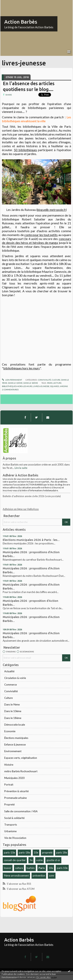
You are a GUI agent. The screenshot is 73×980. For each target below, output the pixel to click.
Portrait (9, 785)
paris (50, 383)
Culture (8, 698)
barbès (31, 868)
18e (51, 868)
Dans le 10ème (13, 711)
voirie (39, 860)
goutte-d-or (53, 860)
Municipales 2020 (14, 778)
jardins (64, 386)
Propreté (9, 804)
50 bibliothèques (25, 150)
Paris (42, 868)
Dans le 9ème (12, 704)
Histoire (9, 765)
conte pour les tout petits (41, 235)
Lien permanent (12, 380)
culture (19, 868)
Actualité (9, 671)
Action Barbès (21, 22)
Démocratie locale (15, 725)
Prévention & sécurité (16, 791)
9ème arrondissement (16, 876)
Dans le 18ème (13, 718)
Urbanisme (10, 831)
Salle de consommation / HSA (21, 811)
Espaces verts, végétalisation (21, 758)
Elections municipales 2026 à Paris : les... (31, 540)
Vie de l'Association (15, 838)
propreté (47, 852)
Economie (10, 731)
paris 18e (62, 852)
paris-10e (9, 852)
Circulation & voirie (15, 678)
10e (36, 852)
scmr (52, 876)
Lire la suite (21, 468)
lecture (57, 383)
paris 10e (62, 868)
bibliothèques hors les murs (22, 368)
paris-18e (24, 852)
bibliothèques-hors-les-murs (17, 386)
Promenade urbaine (15, 798)
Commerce (11, 685)
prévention (39, 876)
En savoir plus (44, 977)
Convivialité (11, 691)
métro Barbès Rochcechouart (21, 771)
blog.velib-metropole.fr (52, 210)
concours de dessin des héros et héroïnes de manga (36, 241)
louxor (8, 868)
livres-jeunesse (41, 386)
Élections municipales (16, 738)
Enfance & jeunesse (15, 745)
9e (31, 860)
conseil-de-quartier (15, 860)
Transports (11, 825)
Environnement (13, 751)
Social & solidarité (14, 818)
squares (55, 386)
